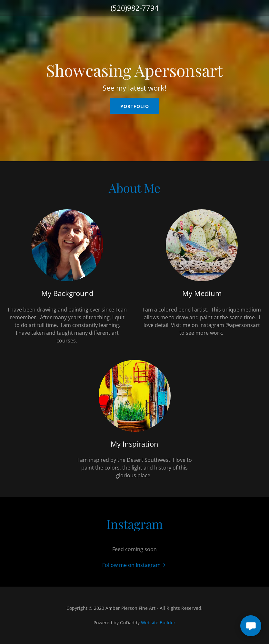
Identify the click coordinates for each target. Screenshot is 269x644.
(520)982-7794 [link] (135, 8)
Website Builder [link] (158, 623)
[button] (135, 565)
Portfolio (135, 106)
